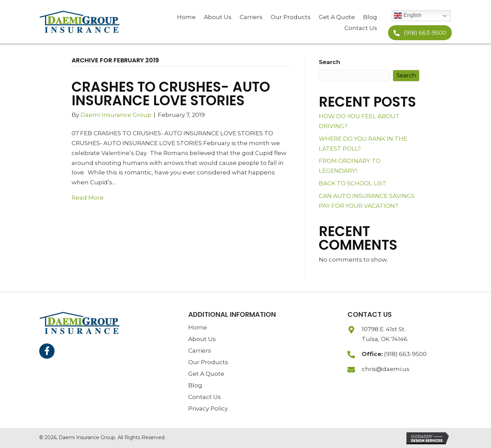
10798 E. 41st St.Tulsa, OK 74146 (385, 334)
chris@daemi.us (386, 369)
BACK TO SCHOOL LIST (353, 183)
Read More (88, 198)
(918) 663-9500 (405, 354)
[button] (420, 33)
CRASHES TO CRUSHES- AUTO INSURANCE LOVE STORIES (171, 94)
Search (330, 62)
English (408, 16)
